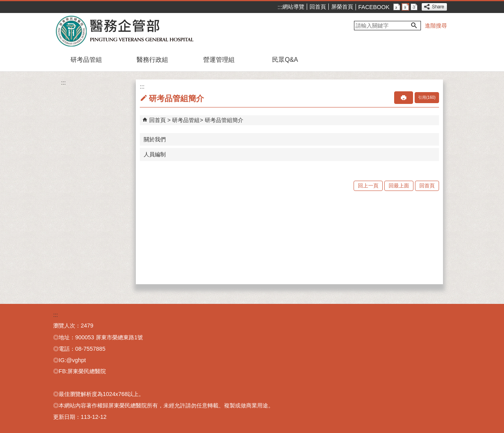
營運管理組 (219, 60)
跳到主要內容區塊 (4, 4)
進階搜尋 (436, 26)
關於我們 (155, 139)
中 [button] (405, 7)
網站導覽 (293, 7)
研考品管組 (86, 60)
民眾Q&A (285, 60)
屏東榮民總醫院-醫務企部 (125, 31)
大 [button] (414, 7)
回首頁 (318, 7)
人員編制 (155, 154)
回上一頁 (368, 186)
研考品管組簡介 (224, 120)
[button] (414, 26)
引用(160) (427, 97)
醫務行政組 (152, 60)
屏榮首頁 (342, 7)
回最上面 (399, 186)
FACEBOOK (374, 7)
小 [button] (397, 7)
